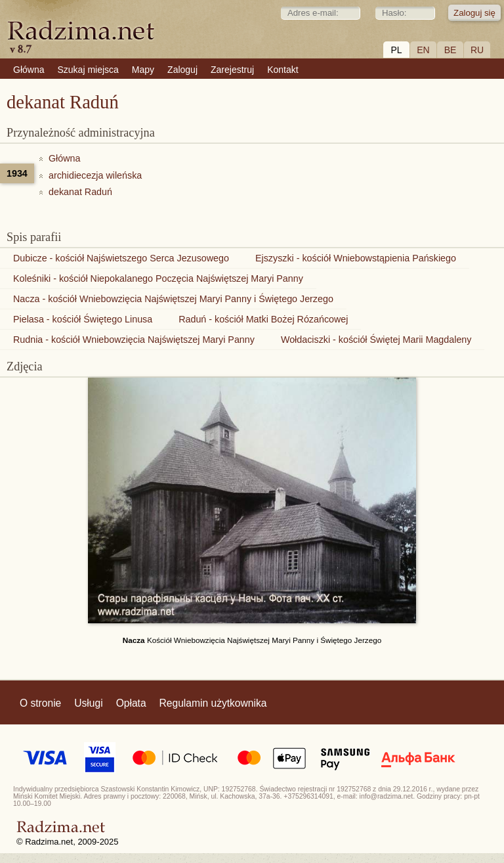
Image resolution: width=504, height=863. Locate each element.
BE (451, 50)
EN (423, 50)
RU (477, 50)
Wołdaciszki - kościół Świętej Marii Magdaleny (376, 340)
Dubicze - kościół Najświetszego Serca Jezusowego (121, 258)
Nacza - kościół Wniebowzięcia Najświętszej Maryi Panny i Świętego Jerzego (173, 299)
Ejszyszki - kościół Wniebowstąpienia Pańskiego (356, 258)
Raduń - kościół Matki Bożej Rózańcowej (263, 319)
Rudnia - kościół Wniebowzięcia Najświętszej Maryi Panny (134, 340)
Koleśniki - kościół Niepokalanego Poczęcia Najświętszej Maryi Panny (158, 278)
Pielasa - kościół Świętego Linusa (83, 319)
